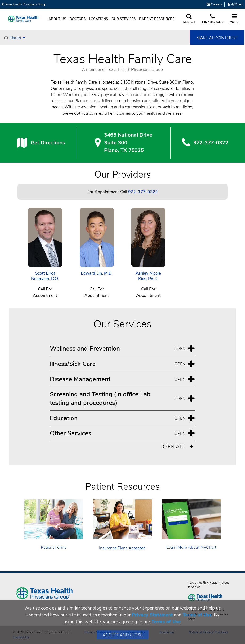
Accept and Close (123, 635)
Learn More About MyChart (191, 547)
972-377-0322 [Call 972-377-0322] (143, 192)
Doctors (77, 19)
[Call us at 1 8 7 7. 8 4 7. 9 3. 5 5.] (212, 19)
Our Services (124, 19)
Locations (99, 19)
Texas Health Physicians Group (24, 4)
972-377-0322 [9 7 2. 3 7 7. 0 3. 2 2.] (211, 143)
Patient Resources (157, 19)
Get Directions (48, 143)
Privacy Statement (152, 615)
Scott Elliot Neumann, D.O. (45, 276)
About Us (57, 19)
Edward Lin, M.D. (97, 273)
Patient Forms (54, 547)
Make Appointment (217, 38)
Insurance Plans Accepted (122, 548)
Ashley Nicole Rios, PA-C (148, 276)
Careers (214, 4)
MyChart (235, 4)
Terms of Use (197, 615)
